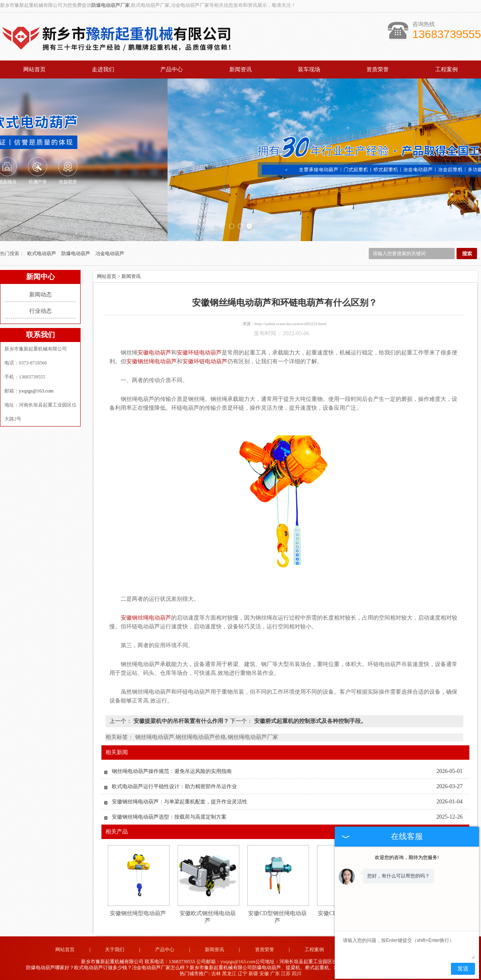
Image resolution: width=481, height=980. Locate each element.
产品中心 (172, 69)
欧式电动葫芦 (42, 252)
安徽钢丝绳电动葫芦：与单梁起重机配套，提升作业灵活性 (180, 800)
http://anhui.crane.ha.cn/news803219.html (290, 322)
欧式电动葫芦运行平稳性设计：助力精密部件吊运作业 (174, 784)
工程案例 (447, 69)
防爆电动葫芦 (76, 252)
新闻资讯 (240, 69)
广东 (275, 971)
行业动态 (40, 309)
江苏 (286, 971)
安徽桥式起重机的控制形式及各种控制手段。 (309, 719)
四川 (297, 971)
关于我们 (115, 948)
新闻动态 (40, 293)
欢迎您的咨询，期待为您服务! (407, 857)
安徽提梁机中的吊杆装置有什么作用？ (181, 719)
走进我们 (103, 69)
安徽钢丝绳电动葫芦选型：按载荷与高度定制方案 (169, 815)
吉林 (216, 971)
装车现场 (309, 69)
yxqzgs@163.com (36, 389)
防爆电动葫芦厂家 (111, 5)
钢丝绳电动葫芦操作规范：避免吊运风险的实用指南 (172, 769)
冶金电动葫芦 (110, 252)
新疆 (253, 971)
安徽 (264, 971)
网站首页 (34, 69)
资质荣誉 (378, 69)
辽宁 (243, 971)
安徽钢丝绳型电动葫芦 (138, 911)
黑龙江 (229, 971)
